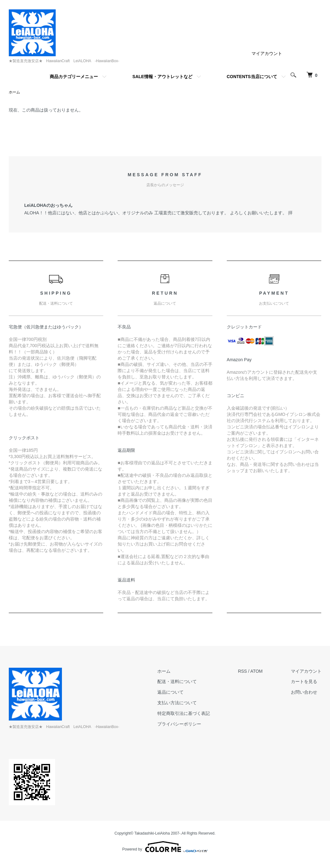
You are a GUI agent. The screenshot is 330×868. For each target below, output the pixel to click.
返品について (170, 692)
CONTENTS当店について (252, 77)
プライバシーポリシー (179, 724)
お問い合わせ (304, 692)
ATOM (256, 671)
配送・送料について (177, 681)
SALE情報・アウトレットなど (162, 77)
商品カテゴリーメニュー (74, 77)
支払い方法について (177, 703)
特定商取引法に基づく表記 (184, 713)
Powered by (165, 847)
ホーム (14, 92)
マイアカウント (267, 53)
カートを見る (304, 681)
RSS (243, 671)
